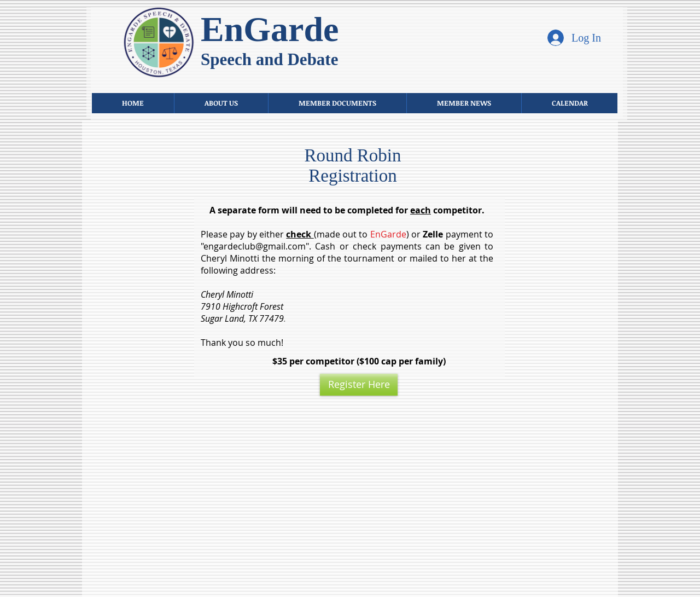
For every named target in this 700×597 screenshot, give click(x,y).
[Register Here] (359, 385)
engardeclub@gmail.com (255, 246)
